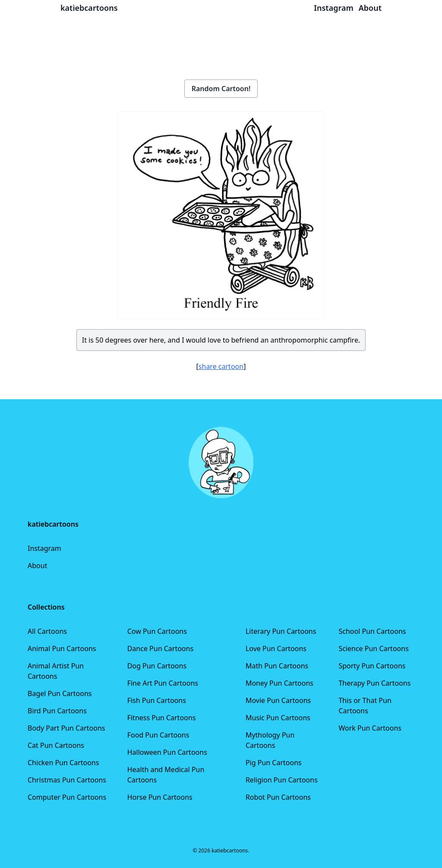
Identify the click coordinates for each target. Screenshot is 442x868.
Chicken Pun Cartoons (63, 763)
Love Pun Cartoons (276, 649)
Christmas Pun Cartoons (67, 780)
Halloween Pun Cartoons (167, 752)
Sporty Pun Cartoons (372, 666)
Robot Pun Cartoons (278, 797)
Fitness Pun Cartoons (162, 718)
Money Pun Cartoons (279, 683)
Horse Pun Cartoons (160, 797)
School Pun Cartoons (372, 631)
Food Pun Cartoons (158, 735)
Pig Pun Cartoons (274, 763)
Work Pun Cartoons (370, 728)
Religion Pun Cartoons (282, 780)
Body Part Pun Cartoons (66, 728)
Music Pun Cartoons (278, 718)
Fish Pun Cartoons (157, 700)
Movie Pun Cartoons (278, 700)
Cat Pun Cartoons (56, 745)
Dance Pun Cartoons (160, 649)
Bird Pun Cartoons (57, 711)
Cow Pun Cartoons (157, 631)
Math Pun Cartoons (277, 666)
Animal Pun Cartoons (62, 649)
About (37, 566)
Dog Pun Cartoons (157, 666)
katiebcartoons (89, 8)
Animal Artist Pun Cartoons (56, 671)
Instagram (44, 548)
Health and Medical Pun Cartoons (166, 775)
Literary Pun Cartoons (281, 631)
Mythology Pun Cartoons (270, 740)
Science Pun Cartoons (373, 649)
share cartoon (221, 366)
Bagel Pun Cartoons (60, 693)
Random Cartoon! (221, 89)
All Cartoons (47, 631)
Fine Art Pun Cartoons (163, 683)
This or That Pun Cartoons (365, 706)
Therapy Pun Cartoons (374, 683)
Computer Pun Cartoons (67, 797)
